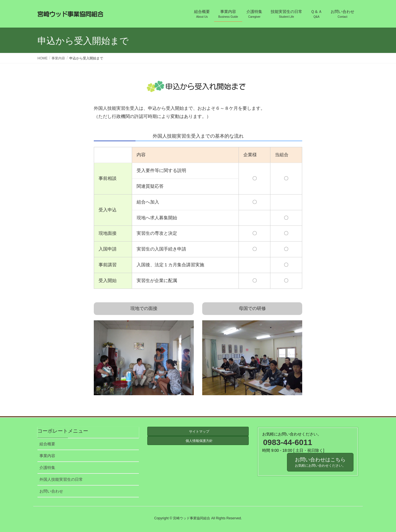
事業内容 (47, 456)
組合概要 (47, 444)
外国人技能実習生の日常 (61, 479)
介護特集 (47, 468)
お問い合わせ (51, 491)
